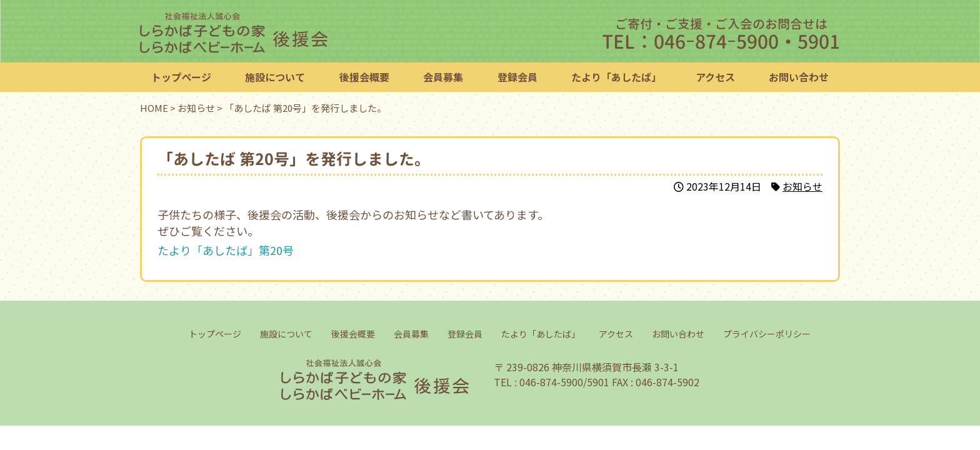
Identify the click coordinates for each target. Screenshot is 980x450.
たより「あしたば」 (616, 77)
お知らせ (802, 186)
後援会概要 (364, 77)
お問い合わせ (799, 77)
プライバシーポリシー (766, 334)
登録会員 (517, 77)
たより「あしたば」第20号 (226, 250)
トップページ (181, 77)
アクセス (715, 77)
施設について (275, 77)
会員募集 (443, 77)
